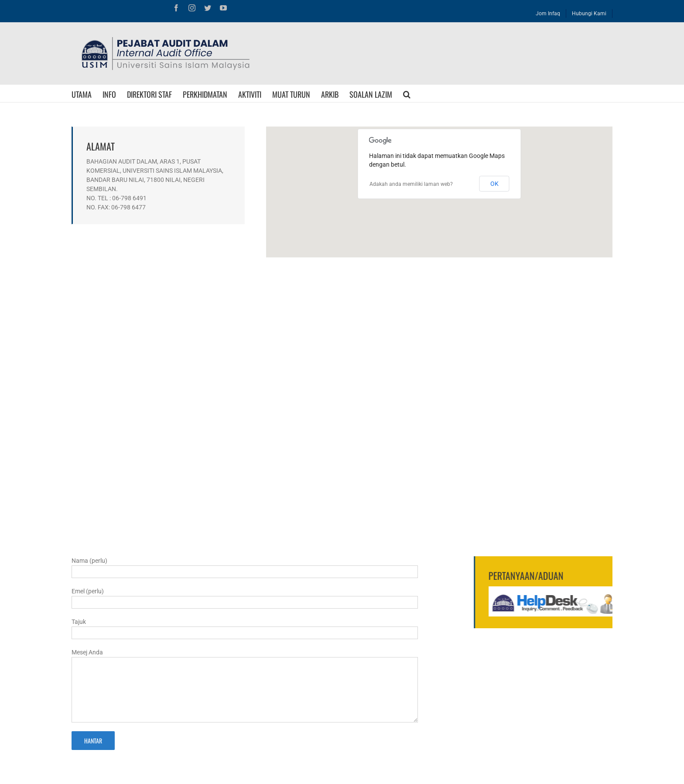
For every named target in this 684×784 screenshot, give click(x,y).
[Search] (407, 93)
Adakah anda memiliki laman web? (411, 184)
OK (494, 184)
